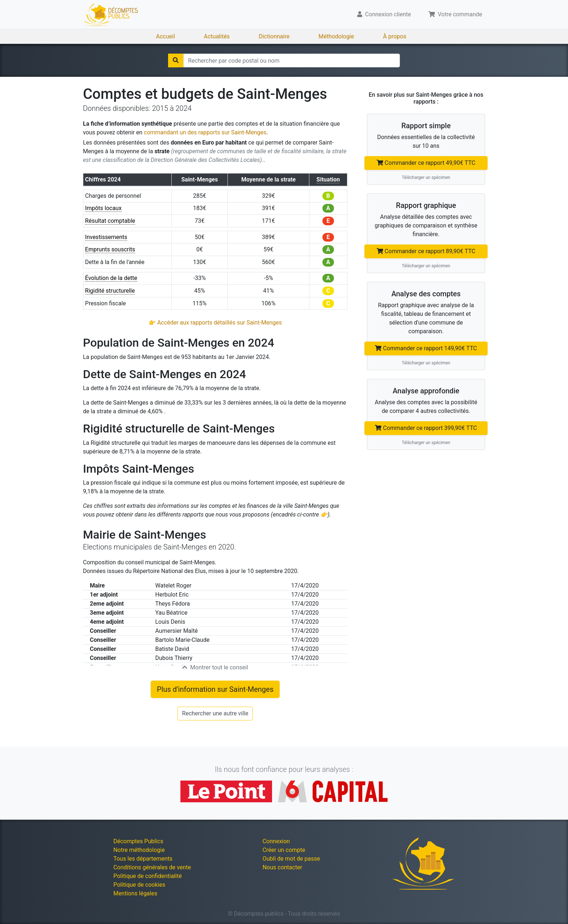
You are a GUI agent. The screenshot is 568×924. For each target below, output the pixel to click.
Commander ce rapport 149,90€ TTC (426, 348)
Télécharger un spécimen (426, 177)
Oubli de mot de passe (291, 859)
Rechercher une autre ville (215, 713)
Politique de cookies (139, 885)
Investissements (106, 237)
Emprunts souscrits (110, 249)
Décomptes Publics (138, 841)
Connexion (276, 841)
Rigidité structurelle (110, 291)
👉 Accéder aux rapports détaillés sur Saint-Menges (215, 323)
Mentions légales (135, 893)
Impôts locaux (103, 208)
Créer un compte (284, 850)
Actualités (217, 36)
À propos (394, 36)
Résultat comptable (110, 221)
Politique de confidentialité (148, 876)
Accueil (166, 36)
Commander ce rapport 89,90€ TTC (426, 251)
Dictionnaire (274, 36)
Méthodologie (336, 36)
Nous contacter (282, 867)
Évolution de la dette (111, 278)
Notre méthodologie (139, 850)
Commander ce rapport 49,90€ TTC (426, 163)
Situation (328, 179)
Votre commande (456, 14)
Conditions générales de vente (152, 867)
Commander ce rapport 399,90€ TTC (426, 428)
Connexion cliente (384, 14)
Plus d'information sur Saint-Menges (215, 689)
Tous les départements (143, 859)
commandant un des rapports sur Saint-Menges (205, 132)
